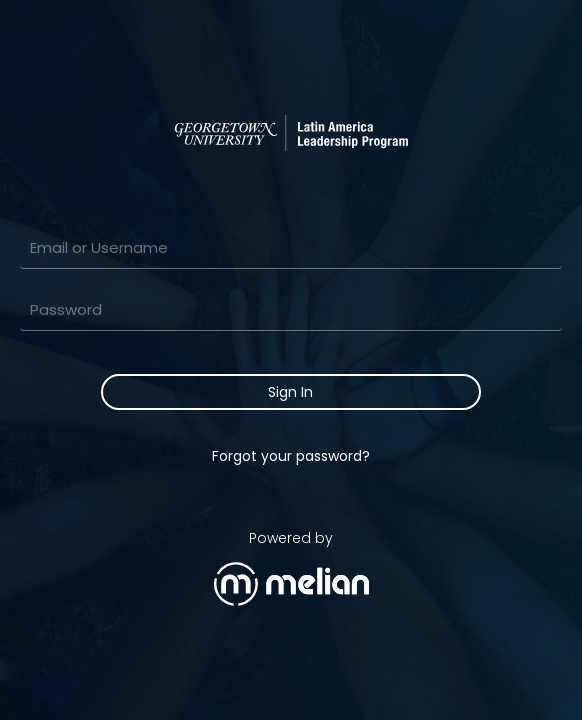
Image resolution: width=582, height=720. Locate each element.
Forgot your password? (291, 456)
